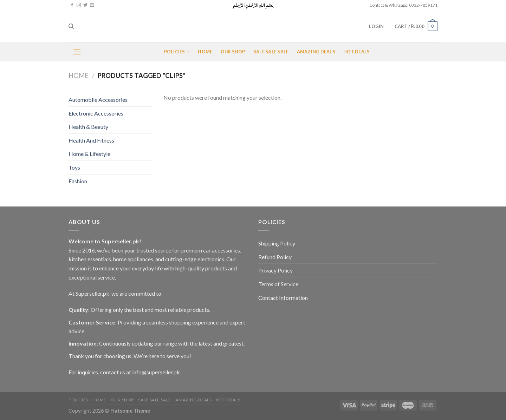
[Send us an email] (92, 5)
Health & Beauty (88, 127)
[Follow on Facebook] (72, 5)
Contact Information (283, 298)
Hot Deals (356, 52)
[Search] (71, 26)
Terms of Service (278, 284)
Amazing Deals (316, 52)
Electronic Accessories (96, 113)
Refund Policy (275, 257)
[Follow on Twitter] (85, 5)
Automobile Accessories (98, 100)
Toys (74, 167)
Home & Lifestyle (89, 154)
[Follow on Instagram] (79, 5)
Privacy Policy (275, 270)
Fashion (78, 181)
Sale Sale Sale (271, 52)
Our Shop (233, 52)
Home (205, 52)
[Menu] (77, 52)
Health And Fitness (91, 140)
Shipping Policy (277, 243)
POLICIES (177, 52)
